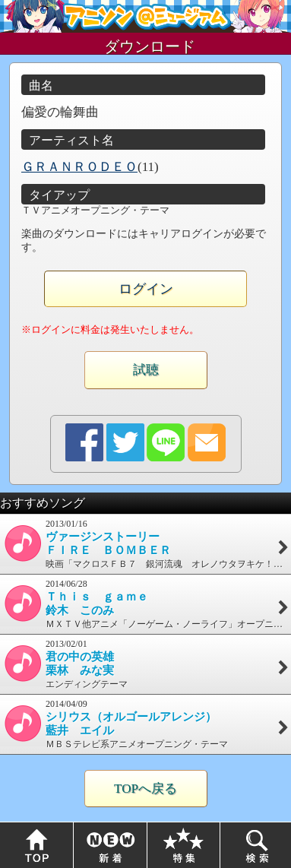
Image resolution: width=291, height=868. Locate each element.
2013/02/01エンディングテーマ (145, 664)
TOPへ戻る (145, 789)
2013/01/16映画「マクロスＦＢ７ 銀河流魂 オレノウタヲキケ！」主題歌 (145, 544)
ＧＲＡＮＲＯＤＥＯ (79, 167)
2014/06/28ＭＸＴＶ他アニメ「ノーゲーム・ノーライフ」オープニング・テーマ (145, 604)
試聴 (146, 370)
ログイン (146, 289)
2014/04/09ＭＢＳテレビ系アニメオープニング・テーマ (145, 724)
